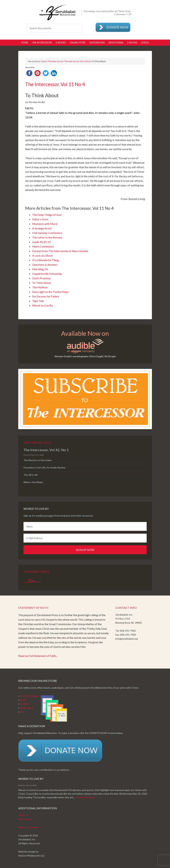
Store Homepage (29, 696)
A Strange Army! (42, 228)
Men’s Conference (43, 246)
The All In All (30, 475)
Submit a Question (28, 827)
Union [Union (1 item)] (38, 582)
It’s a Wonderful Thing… (46, 260)
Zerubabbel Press (85, 12)
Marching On (40, 269)
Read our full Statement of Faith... (38, 656)
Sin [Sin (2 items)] (32, 581)
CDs (22, 712)
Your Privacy (25, 819)
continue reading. (85, 797)
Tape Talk (38, 301)
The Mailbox (40, 287)
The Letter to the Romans (47, 237)
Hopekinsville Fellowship (47, 274)
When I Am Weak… (34, 482)
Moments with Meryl (45, 224)
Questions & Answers (45, 265)
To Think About (42, 283)
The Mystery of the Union (38, 460)
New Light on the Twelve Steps (50, 292)
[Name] (85, 526)
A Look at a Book (42, 255)
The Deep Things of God (47, 215)
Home (44, 61)
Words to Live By (42, 305)
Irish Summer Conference (47, 233)
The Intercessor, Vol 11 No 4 (77, 61)
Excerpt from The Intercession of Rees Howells (60, 251)
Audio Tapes (27, 708)
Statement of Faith (33, 608)
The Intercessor (56, 61)
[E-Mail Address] (85, 538)
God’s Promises (41, 278)
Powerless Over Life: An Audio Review (44, 467)
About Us (23, 815)
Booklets (25, 704)
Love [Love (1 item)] (25, 582)
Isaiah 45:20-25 (41, 242)
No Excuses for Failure (46, 296)
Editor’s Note (40, 219)
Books (23, 700)
